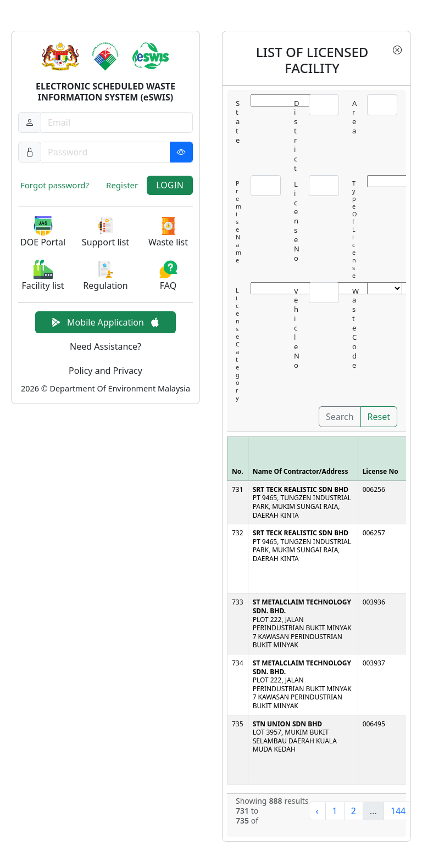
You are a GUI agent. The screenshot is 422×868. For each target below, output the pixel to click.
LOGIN (170, 185)
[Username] (117, 122)
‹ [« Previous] (317, 811)
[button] (43, 233)
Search (340, 417)
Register (122, 185)
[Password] (117, 152)
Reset (379, 417)
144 (398, 811)
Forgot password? (55, 185)
